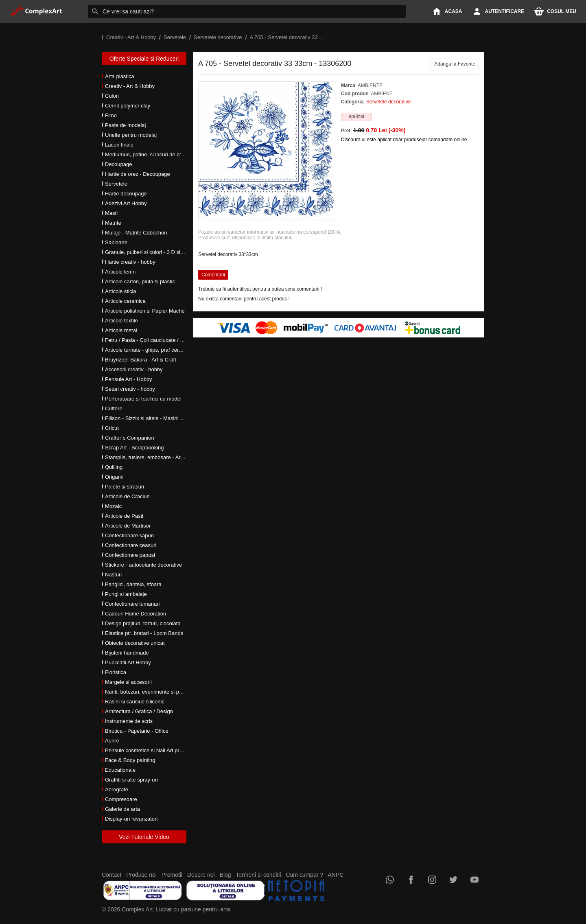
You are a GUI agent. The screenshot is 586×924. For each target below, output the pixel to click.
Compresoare (121, 799)
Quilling (114, 467)
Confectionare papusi (130, 555)
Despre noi (201, 875)
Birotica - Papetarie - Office (137, 731)
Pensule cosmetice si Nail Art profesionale (154, 750)
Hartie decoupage (126, 194)
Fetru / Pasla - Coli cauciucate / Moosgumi (155, 340)
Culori (112, 96)
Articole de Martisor (128, 526)
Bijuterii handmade (127, 653)
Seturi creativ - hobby (130, 389)
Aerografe (117, 789)
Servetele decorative (388, 102)
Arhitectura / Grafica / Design (139, 711)
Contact (112, 875)
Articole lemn (120, 272)
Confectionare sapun (129, 535)
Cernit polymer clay (128, 106)
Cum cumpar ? (304, 875)
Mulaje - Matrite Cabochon (136, 233)
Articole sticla (121, 291)
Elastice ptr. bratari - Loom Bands (144, 633)
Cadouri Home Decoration (136, 614)
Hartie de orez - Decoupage (138, 174)
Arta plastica (120, 76)
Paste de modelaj (125, 125)
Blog (225, 875)
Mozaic (113, 506)
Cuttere (114, 408)
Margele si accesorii (128, 682)
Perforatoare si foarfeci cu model (143, 399)
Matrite (113, 223)
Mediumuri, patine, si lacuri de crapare (150, 154)
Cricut (112, 428)
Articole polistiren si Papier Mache (145, 311)
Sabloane (116, 242)
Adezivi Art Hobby (126, 203)
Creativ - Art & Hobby (130, 86)
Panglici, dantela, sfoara (133, 584)
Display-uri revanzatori (131, 819)
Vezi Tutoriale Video (144, 837)
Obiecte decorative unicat (135, 643)
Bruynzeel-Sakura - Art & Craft (141, 360)
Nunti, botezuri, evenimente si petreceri (151, 692)
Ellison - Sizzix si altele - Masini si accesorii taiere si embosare (178, 418)
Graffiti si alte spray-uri (131, 780)
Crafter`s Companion (130, 438)
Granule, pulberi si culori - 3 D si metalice (153, 252)
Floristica (116, 672)
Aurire (112, 741)
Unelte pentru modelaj (131, 135)
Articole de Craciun (127, 496)
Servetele (116, 184)
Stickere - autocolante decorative (143, 565)
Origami (114, 477)
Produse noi (141, 875)
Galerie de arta (122, 809)
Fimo (111, 115)
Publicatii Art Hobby (128, 662)
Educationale (120, 770)
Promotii (172, 875)
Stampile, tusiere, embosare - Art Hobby (152, 457)
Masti (111, 213)
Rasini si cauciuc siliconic (135, 702)
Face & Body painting (130, 760)
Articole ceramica (125, 301)
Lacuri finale (119, 145)
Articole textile (121, 321)
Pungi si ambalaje (126, 594)
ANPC (336, 875)
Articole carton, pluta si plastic (140, 281)
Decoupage (119, 164)
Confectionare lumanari (132, 604)
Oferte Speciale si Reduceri (144, 59)
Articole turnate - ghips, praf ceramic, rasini (155, 350)
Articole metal (121, 330)
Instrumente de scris (129, 721)
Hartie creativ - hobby (130, 262)
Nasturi (113, 575)
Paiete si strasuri (125, 487)
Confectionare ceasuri (131, 545)
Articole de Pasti (124, 516)
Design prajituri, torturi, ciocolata (143, 623)
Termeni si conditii (258, 875)
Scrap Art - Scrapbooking (134, 448)
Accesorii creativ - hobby (134, 369)
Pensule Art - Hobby (129, 379)
